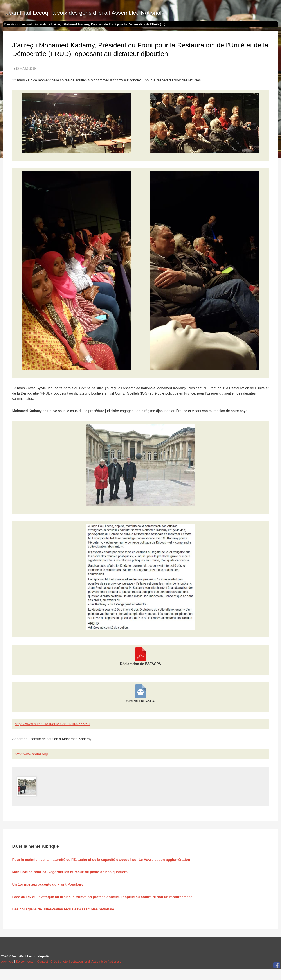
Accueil (27, 24)
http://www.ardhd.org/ (31, 754)
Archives (7, 962)
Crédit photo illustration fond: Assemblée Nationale (86, 962)
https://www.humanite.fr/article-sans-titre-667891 (52, 724)
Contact (43, 962)
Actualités (41, 24)
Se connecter (25, 962)
